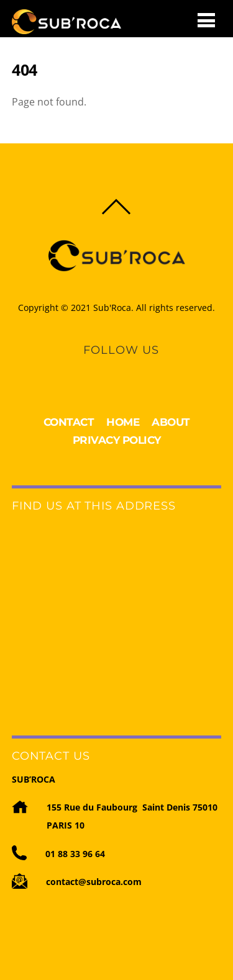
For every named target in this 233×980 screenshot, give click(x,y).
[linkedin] (110, 367)
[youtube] (131, 367)
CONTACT (69, 422)
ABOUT (171, 422)
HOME (123, 422)
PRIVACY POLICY (117, 440)
